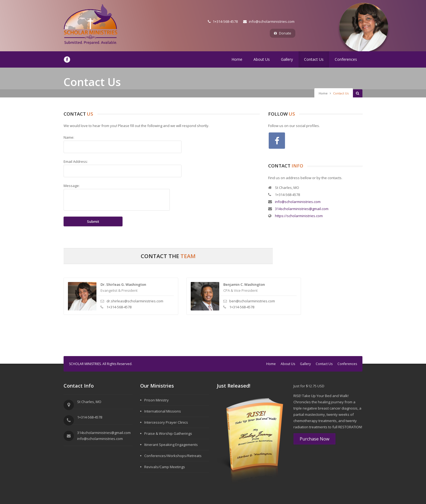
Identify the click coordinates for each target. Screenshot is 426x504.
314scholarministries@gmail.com (302, 209)
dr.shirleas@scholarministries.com (135, 301)
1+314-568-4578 (223, 21)
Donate (283, 33)
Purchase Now (314, 439)
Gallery (287, 59)
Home (237, 59)
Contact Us (314, 59)
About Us (262, 59)
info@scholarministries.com (269, 21)
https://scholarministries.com (299, 216)
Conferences (346, 59)
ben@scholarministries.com (252, 301)
